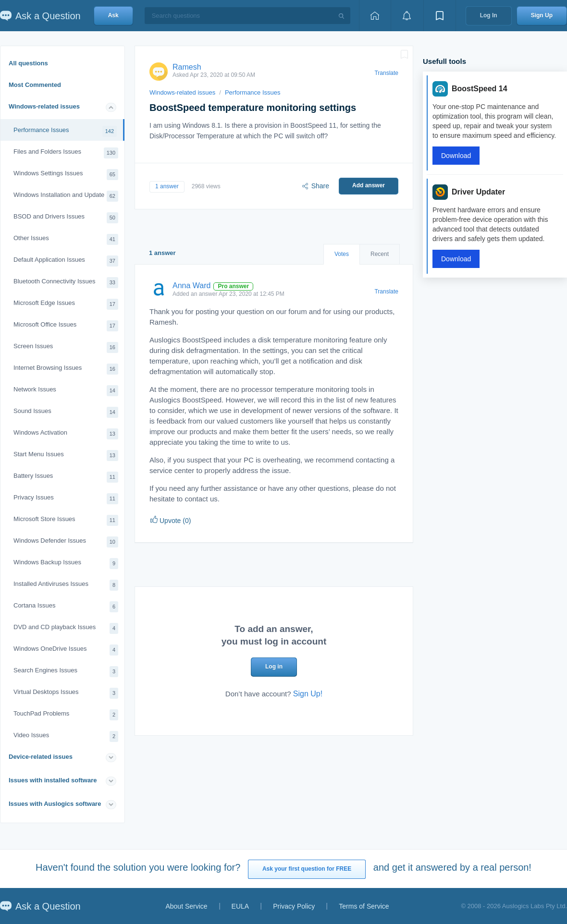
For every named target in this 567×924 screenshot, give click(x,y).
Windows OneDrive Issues (66, 650)
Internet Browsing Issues (66, 369)
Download (456, 156)
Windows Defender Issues (66, 542)
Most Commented (35, 85)
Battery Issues (66, 477)
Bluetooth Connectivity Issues (66, 283)
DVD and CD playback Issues (66, 628)
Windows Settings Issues (66, 175)
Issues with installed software (53, 780)
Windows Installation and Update (66, 196)
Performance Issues (65, 131)
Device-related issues (41, 757)
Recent (380, 254)
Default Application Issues (66, 261)
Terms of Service (364, 906)
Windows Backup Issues (66, 564)
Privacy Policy (294, 906)
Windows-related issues (44, 106)
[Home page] (375, 16)
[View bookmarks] (440, 16)
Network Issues (66, 391)
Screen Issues (66, 347)
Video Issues (66, 736)
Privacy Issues (66, 499)
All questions (28, 63)
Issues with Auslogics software (55, 804)
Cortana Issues (66, 607)
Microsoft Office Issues (66, 326)
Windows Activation (66, 434)
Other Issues (66, 239)
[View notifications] (407, 16)
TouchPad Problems (66, 715)
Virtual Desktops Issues (66, 693)
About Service (186, 906)
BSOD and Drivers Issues (66, 218)
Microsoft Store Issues (66, 520)
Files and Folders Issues (66, 153)
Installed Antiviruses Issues (66, 585)
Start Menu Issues (66, 456)
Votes (342, 254)
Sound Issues (66, 412)
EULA (240, 906)
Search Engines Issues (66, 672)
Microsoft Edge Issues (66, 304)
